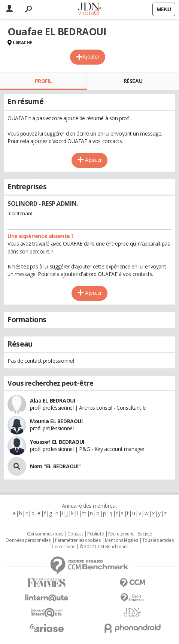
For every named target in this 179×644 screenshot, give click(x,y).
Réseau (133, 81)
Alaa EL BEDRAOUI (52, 400)
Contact (75, 534)
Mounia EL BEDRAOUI (56, 421)
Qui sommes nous (45, 534)
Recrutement (121, 534)
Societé (145, 534)
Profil (43, 81)
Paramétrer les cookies (78, 540)
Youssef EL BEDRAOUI (57, 442)
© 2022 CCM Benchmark (104, 547)
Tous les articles (158, 540)
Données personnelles (28, 540)
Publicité (95, 534)
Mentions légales (121, 540)
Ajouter (91, 57)
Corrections (63, 547)
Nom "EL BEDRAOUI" (55, 466)
